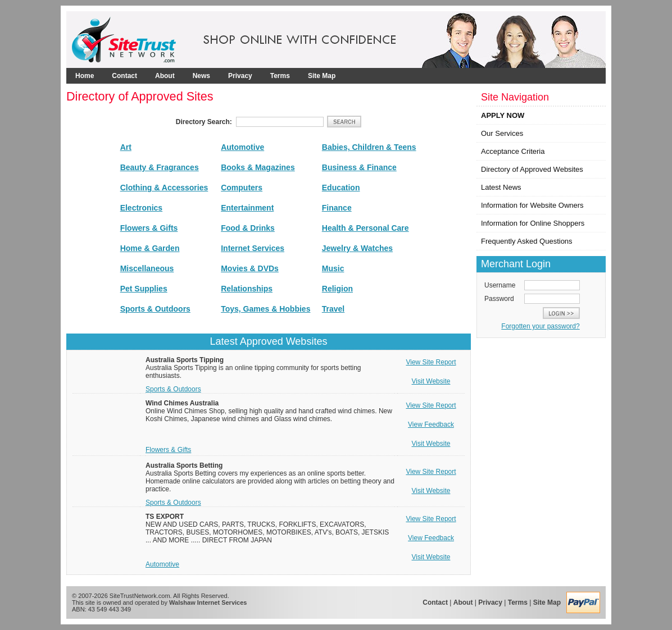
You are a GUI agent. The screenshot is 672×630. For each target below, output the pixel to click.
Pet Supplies (144, 289)
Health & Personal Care (365, 228)
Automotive (242, 147)
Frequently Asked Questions (527, 241)
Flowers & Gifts (149, 228)
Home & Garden (150, 248)
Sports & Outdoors (155, 309)
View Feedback (431, 424)
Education (341, 188)
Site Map (322, 76)
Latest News (501, 187)
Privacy (240, 76)
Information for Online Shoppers (533, 223)
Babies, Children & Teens (369, 147)
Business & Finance (359, 167)
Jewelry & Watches (357, 248)
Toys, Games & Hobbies (265, 309)
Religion (337, 289)
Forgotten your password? (540, 326)
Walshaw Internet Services (208, 602)
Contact (124, 76)
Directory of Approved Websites (532, 169)
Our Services (502, 133)
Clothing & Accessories (164, 188)
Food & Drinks (248, 228)
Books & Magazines (258, 167)
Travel (333, 309)
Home (85, 76)
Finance (337, 208)
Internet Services (253, 248)
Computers (242, 188)
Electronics (141, 208)
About (165, 76)
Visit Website (431, 381)
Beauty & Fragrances (160, 167)
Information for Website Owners (532, 205)
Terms (280, 76)
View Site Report (431, 362)
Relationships (247, 289)
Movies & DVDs (250, 268)
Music (333, 268)
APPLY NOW (503, 115)
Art (126, 147)
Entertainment (247, 208)
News (201, 76)
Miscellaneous (147, 268)
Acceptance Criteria (513, 151)
